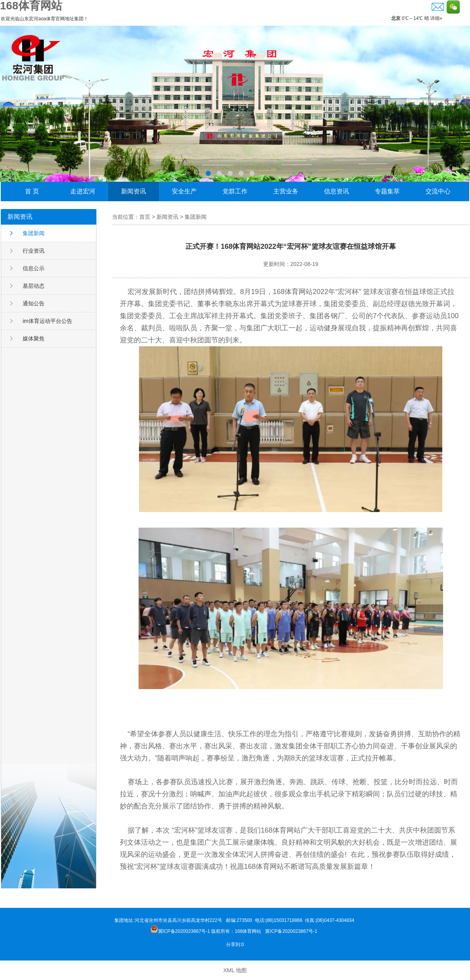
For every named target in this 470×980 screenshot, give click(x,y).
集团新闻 (34, 233)
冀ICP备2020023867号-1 (292, 931)
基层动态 (34, 286)
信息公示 (34, 268)
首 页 (32, 191)
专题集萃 (387, 191)
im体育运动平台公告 (47, 321)
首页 (145, 217)
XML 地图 (235, 970)
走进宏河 (83, 191)
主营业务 (286, 191)
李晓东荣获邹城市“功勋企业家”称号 (235, 104)
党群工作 (235, 191)
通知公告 (34, 303)
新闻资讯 (134, 191)
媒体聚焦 (34, 338)
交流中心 (438, 191)
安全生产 (184, 191)
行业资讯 (34, 251)
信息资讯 (336, 191)
